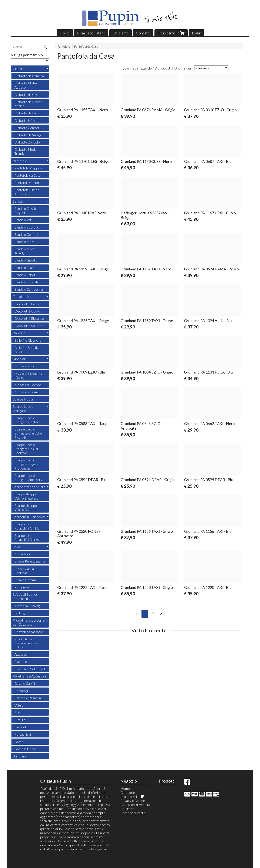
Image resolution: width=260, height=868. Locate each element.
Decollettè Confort (29, 311)
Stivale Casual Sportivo (24, 571)
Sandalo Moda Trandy (25, 251)
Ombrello (21, 727)
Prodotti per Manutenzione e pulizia (26, 643)
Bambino (19, 756)
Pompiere (22, 587)
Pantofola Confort (28, 183)
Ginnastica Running (26, 606)
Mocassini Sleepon (28, 385)
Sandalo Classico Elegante (26, 210)
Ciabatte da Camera (29, 76)
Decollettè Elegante (29, 318)
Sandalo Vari (23, 220)
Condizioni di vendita (135, 805)
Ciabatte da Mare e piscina (29, 104)
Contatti (143, 33)
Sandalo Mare (25, 242)
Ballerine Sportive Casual (27, 349)
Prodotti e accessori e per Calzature (29, 622)
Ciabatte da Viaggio (28, 135)
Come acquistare (91, 33)
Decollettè (21, 296)
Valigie (19, 705)
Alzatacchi (22, 654)
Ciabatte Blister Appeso (26, 85)
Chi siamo (121, 33)
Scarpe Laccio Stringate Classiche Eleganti (28, 433)
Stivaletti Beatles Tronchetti (25, 596)
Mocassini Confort (28, 366)
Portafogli (21, 691)
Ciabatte (19, 69)
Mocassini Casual (27, 392)
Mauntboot (23, 554)
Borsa (19, 742)
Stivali (17, 547)
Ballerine (19, 333)
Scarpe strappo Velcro (29, 487)
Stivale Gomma (26, 580)
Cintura (20, 720)
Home (65, 33)
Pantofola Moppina (28, 168)
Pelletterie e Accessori (29, 676)
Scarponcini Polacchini (29, 517)
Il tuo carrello (171, 33)
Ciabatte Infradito (27, 120)
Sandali (18, 201)
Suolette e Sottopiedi (30, 669)
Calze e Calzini (25, 683)
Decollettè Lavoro (28, 304)
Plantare (21, 661)
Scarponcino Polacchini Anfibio (27, 526)
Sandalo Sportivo (27, 227)
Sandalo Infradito (27, 282)
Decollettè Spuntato (29, 326)
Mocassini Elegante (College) (28, 375)
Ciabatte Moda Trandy (26, 151)
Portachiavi (23, 734)
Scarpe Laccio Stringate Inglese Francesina (26, 464)
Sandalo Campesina (29, 289)
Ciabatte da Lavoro (29, 113)
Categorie (128, 792)
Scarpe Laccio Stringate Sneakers (28, 477)
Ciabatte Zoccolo (27, 142)
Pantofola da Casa (86, 46)
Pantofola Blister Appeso (27, 192)
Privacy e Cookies (133, 801)
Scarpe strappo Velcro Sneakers (26, 496)
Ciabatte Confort (27, 128)
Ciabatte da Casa (27, 94)
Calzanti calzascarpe (29, 632)
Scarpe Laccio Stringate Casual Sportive (26, 449)
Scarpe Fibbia (23, 399)
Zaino (19, 712)
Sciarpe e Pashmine (29, 698)
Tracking (19, 613)
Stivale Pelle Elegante (30, 561)
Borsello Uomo (25, 749)
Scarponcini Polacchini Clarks (27, 537)
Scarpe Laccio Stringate (23, 408)
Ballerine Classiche (28, 340)
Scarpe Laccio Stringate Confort (27, 420)
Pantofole (64, 46)
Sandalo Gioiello (26, 260)
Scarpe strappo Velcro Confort (26, 507)
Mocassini (20, 359)
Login (196, 33)
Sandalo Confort (26, 234)
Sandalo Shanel (25, 268)
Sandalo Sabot (25, 275)
